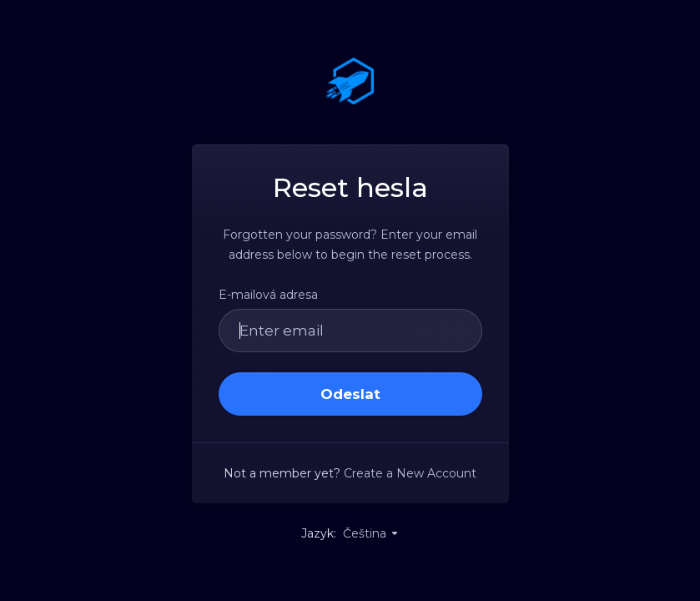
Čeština (371, 533)
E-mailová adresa (268, 295)
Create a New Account (410, 473)
